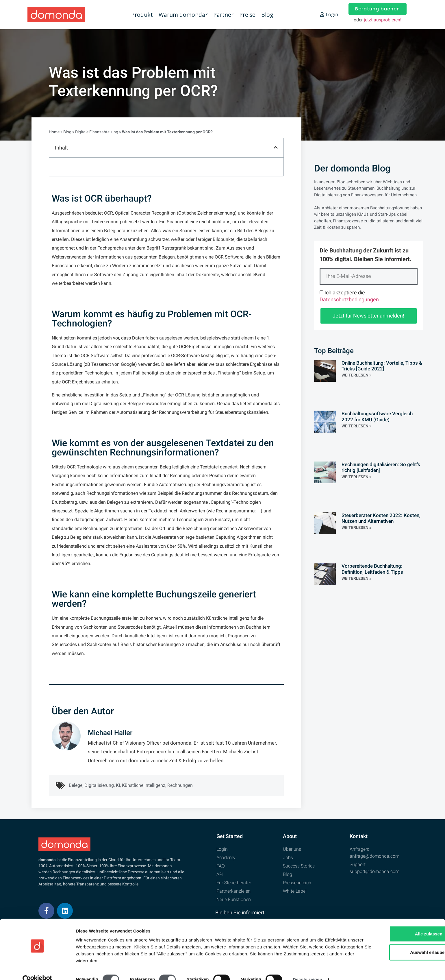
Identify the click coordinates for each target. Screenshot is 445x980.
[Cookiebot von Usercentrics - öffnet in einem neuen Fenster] (37, 969)
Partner (223, 15)
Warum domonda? (183, 15)
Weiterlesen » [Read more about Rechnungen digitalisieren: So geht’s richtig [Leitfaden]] (356, 477)
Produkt (142, 15)
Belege (76, 785)
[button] (276, 147)
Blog (267, 15)
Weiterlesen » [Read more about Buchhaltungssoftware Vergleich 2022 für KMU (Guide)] (356, 426)
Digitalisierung (99, 785)
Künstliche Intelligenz (144, 785)
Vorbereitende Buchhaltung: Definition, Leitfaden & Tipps (372, 569)
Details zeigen (307, 969)
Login (329, 14)
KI (118, 785)
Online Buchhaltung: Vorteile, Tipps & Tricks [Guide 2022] (382, 366)
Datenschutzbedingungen (349, 300)
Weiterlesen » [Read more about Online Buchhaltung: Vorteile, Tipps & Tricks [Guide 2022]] (356, 375)
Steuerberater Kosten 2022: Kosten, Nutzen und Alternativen (381, 518)
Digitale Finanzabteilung (97, 132)
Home (54, 132)
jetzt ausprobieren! (383, 20)
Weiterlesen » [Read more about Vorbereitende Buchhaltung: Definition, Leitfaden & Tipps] (356, 578)
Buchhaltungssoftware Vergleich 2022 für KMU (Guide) (377, 416)
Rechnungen (180, 785)
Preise (247, 15)
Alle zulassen (397, 923)
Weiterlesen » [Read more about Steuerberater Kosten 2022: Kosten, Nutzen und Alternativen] (356, 527)
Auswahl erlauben (397, 941)
